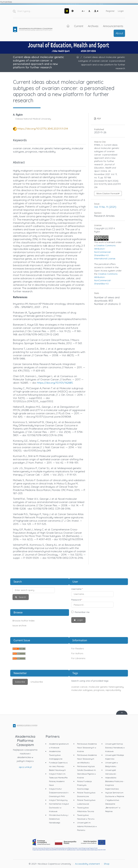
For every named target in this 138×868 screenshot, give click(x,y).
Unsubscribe (37, 682)
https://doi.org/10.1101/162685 (55, 383)
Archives (93, 26)
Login (121, 11)
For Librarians (78, 658)
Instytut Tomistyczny (58, 800)
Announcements (113, 26)
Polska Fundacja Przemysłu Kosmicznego (84, 785)
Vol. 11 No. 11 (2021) (105, 207)
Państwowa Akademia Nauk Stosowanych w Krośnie (87, 748)
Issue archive (19, 625)
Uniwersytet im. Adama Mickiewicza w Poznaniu (87, 826)
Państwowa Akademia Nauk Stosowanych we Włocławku (87, 759)
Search (22, 597)
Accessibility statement (87, 864)
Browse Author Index (24, 621)
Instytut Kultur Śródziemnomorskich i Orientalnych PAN (59, 793)
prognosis (99, 690)
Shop (107, 864)
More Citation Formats (108, 193)
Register (110, 11)
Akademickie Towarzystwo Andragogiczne (56, 755)
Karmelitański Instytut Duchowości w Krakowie (59, 808)
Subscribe (20, 682)
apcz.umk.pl (25, 767)
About (119, 33)
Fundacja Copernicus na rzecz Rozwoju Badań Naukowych (58, 766)
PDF (99, 119)
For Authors (77, 653)
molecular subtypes (82, 690)
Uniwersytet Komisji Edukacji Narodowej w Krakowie (115, 748)
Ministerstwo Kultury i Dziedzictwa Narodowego (59, 819)
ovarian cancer (79, 687)
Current (79, 26)
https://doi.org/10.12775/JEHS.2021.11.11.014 (43, 129)
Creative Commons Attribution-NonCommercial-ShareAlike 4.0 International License (105, 252)
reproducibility (113, 690)
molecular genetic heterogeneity (106, 687)
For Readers (78, 648)
